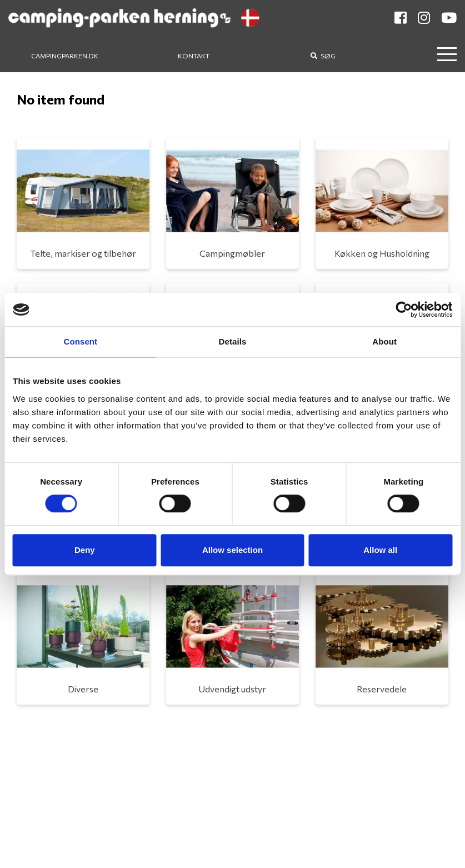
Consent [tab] (80, 341)
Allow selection (232, 550)
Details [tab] (233, 341)
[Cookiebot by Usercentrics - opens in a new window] (404, 310)
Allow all (380, 550)
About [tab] (384, 341)
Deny (85, 550)
